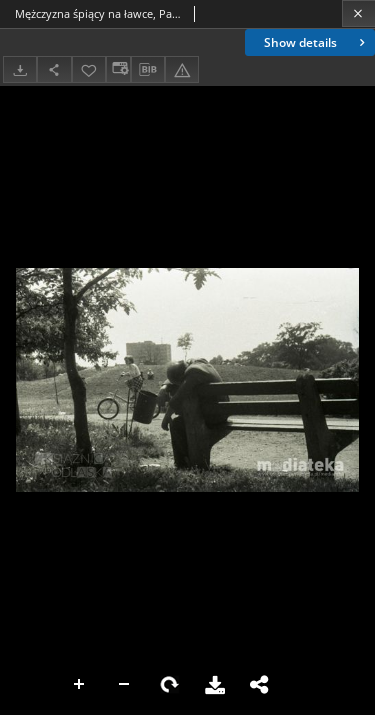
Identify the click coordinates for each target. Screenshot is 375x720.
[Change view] (118, 69)
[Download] (20, 69)
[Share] (54, 69)
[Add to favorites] (89, 69)
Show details (316, 42)
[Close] (358, 13)
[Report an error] (182, 69)
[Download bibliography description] (148, 70)
